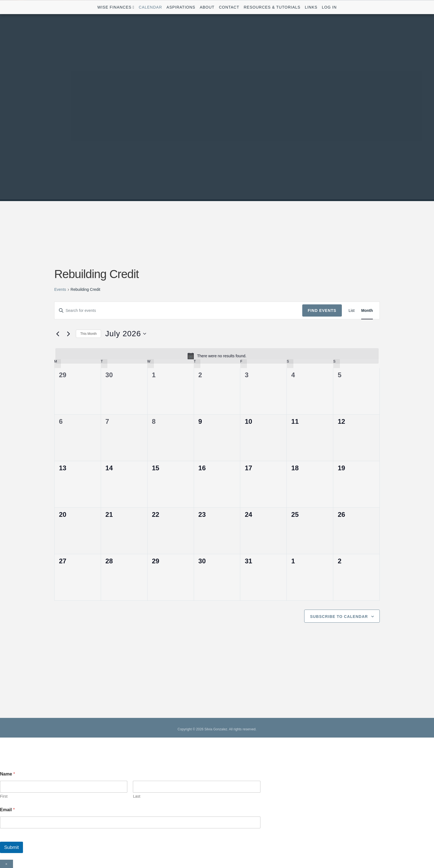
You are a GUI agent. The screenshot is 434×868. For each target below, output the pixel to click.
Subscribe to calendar (339, 617)
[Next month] (68, 334)
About (207, 7)
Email (7, 810)
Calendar (150, 7)
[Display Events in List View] (352, 311)
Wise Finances (114, 7)
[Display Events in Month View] (367, 311)
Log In (329, 7)
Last (136, 796)
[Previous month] (58, 334)
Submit (11, 847)
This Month (88, 334)
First (4, 796)
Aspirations (181, 7)
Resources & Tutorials (272, 7)
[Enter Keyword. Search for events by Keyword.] (178, 311)
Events (60, 289)
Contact (229, 7)
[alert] (217, 356)
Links (311, 7)
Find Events (322, 310)
